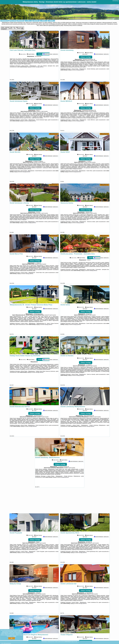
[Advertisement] (59, 501)
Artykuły (51, 21)
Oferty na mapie (13, 21)
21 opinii (90, 322)
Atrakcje (44, 21)
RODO (15, 636)
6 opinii (69, 475)
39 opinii (91, 118)
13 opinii (95, 424)
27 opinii (42, 118)
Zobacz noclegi (43, 61)
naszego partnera (39, 74)
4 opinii (42, 220)
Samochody (36, 21)
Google (21, 630)
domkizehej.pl (116, 1)
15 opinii (91, 67)
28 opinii (40, 169)
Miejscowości (21, 21)
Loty (28, 21)
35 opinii (91, 373)
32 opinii (40, 601)
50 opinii (50, 322)
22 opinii (91, 220)
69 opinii (40, 271)
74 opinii (43, 424)
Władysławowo (54, 32)
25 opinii (40, 550)
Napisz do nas (74, 642)
